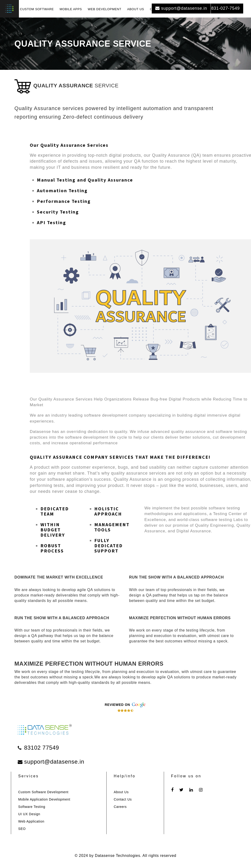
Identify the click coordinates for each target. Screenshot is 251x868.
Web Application (31, 821)
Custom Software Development (43, 792)
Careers (120, 807)
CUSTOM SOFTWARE (37, 9)
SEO (22, 829)
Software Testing (32, 807)
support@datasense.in (181, 8)
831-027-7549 (223, 8)
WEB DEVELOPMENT (104, 9)
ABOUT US (136, 9)
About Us (121, 792)
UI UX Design (29, 814)
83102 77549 (38, 748)
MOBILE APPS (71, 9)
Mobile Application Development (44, 799)
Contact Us (123, 799)
